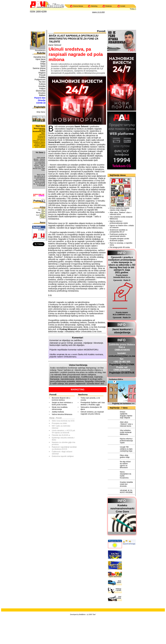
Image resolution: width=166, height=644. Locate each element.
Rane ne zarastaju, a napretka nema (121, 244)
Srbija (43, 64)
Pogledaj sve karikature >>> (123, 404)
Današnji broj (39, 57)
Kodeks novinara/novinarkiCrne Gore (122, 508)
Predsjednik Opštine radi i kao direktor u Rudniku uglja (93, 404)
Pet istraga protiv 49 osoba (120, 247)
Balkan (42, 95)
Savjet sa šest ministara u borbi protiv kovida (62, 404)
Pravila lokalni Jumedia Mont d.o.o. (122, 276)
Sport (43, 66)
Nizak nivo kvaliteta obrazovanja (60, 408)
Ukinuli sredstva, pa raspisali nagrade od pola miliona (92, 413)
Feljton (42, 89)
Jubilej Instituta (58, 412)
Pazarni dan (40, 98)
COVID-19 (41, 103)
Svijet (43, 61)
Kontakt (123, 6)
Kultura (42, 84)
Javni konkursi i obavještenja (122, 331)
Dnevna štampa (78, 6)
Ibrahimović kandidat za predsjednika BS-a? (119, 231)
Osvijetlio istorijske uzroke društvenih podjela (119, 240)
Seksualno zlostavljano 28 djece (91, 408)
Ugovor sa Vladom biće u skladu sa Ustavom (122, 227)
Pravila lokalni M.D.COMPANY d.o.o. (122, 313)
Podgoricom (40, 79)
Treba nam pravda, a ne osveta (90, 399)
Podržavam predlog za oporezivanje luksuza (118, 235)
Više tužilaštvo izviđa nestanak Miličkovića (121, 218)
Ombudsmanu (70, 357)
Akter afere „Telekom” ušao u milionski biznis (120, 213)
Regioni (42, 73)
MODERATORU (91, 350)
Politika (42, 77)
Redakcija (109, 6)
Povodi (42, 75)
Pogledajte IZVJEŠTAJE (122, 373)
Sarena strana (39, 68)
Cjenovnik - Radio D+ (122, 317)
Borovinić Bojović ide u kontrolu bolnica (61, 399)
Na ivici (42, 82)
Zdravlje (42, 100)
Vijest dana (40, 59)
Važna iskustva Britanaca (62, 414)
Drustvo (42, 93)
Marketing (94, 6)
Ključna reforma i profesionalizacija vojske (119, 222)
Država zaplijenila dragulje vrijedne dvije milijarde (120, 209)
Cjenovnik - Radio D (122, 280)
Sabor (43, 70)
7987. (132, 50)
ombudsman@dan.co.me (122, 356)
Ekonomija (41, 91)
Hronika (42, 86)
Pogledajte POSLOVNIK (122, 364)
